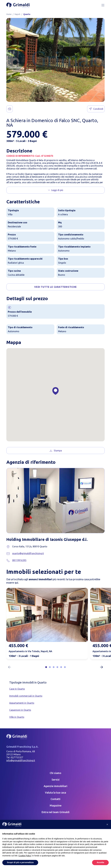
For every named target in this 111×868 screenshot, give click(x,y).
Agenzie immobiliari (55, 786)
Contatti (55, 799)
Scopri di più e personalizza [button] (20, 862)
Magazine (56, 805)
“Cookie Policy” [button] (25, 856)
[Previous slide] (10, 615)
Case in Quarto (17, 689)
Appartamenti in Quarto (22, 703)
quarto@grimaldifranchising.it (28, 553)
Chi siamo (55, 773)
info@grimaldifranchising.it (21, 760)
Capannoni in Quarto (20, 710)
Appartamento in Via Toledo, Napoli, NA (30, 651)
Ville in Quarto (17, 717)
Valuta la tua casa (55, 793)
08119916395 (19, 560)
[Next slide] (101, 60)
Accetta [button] (100, 862)
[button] (53, 99)
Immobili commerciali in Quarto (26, 696)
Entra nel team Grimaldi (56, 812)
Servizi (56, 780)
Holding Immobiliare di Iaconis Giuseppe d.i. (54, 539)
